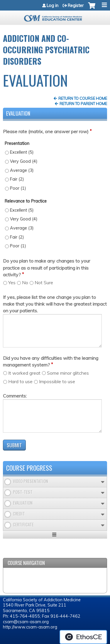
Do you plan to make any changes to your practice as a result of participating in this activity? (46, 268)
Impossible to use (57, 381)
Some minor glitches (68, 373)
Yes (12, 282)
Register (76, 6)
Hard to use (20, 381)
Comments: (15, 396)
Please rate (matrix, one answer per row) (46, 131)
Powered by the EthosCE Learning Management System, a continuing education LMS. (83, 637)
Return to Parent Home (83, 104)
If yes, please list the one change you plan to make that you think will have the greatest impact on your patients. (55, 304)
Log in (53, 6)
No (25, 282)
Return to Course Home (83, 98)
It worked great (24, 373)
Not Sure (44, 282)
